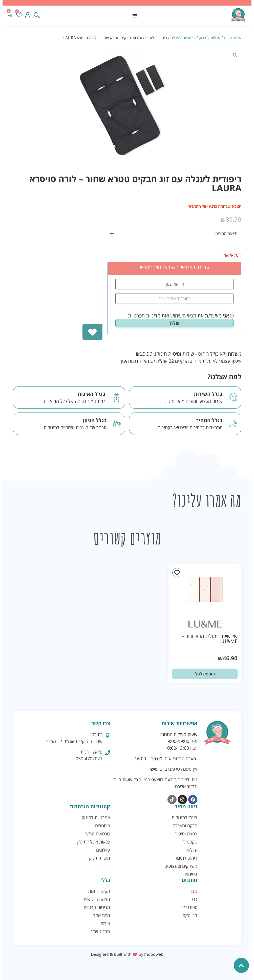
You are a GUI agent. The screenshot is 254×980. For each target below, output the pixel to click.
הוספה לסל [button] (205, 674)
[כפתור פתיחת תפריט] (135, 16)
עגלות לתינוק (210, 38)
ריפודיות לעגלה (183, 38)
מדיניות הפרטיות (144, 316)
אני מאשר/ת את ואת (181, 316)
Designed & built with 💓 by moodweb (127, 954)
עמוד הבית (233, 38)
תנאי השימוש (183, 316)
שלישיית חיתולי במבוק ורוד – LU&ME (210, 639)
